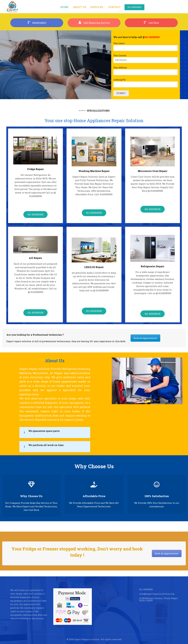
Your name (146, 46)
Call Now (151, 23)
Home (64, 7)
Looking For (146, 82)
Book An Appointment (145, 338)
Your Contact (146, 58)
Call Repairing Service (94, 23)
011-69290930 (134, 7)
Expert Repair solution (87, 639)
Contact (114, 7)
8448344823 (37, 23)
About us (79, 7)
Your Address (146, 70)
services (97, 7)
